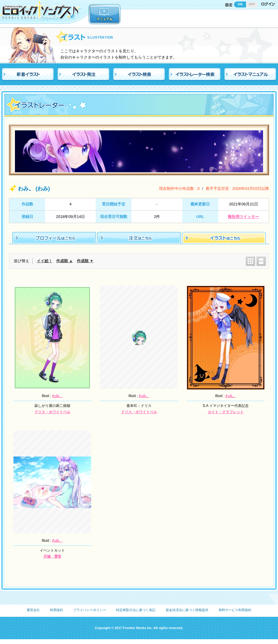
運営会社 (33, 610)
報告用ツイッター (243, 217)
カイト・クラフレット (226, 412)
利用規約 (56, 610)
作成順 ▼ (85, 261)
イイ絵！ (45, 261)
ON (240, 4)
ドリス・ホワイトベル (52, 412)
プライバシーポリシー (90, 610)
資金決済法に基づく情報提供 (187, 610)
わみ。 (57, 396)
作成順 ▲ (64, 261)
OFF (252, 4)
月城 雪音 (52, 556)
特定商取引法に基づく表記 (136, 610)
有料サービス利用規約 (235, 610)
